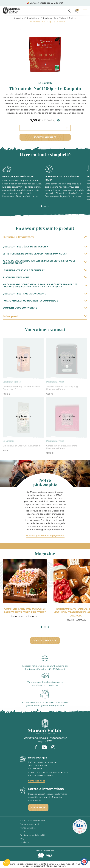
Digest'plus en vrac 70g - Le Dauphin (22, 446)
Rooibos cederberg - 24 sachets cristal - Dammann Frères (22, 388)
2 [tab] (45, 206)
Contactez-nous (37, 781)
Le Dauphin (45, 83)
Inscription (38, 807)
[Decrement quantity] (23, 128)
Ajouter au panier (45, 137)
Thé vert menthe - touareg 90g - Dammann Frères (63, 388)
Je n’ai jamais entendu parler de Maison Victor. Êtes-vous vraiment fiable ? (45, 262)
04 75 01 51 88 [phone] (35, 768)
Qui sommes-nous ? (29, 824)
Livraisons (24, 842)
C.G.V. (23, 831)
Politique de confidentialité (32, 835)
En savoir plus (76, 113)
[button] (7, 863)
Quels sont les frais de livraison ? (45, 294)
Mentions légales (28, 828)
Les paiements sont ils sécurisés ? (45, 270)
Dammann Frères (12, 382)
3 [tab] (48, 206)
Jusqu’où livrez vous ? (45, 277)
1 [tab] (42, 206)
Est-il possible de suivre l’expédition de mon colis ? (45, 254)
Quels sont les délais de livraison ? (45, 247)
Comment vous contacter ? (45, 308)
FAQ (22, 839)
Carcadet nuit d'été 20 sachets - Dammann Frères (62, 447)
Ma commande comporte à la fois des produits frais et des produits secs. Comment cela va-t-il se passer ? (45, 285)
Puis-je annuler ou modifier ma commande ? (45, 301)
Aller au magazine (45, 641)
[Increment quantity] (67, 128)
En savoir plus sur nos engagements (45, 535)
